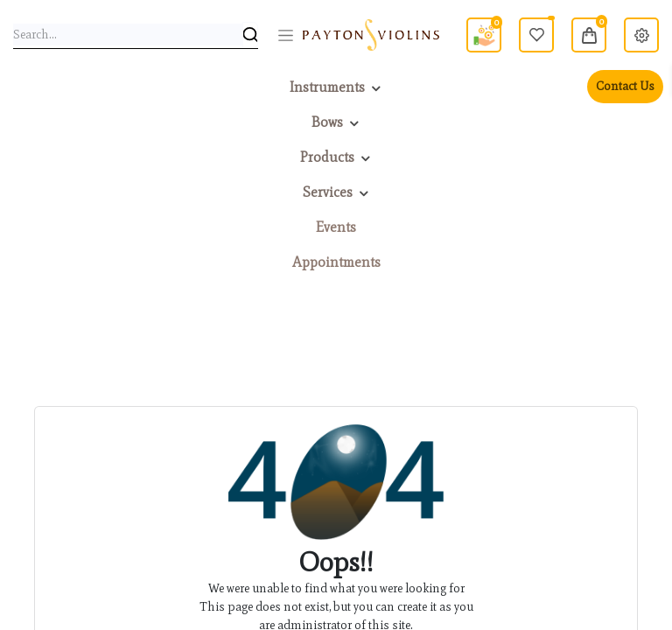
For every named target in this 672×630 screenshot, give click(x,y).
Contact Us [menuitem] (625, 86)
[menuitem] (336, 227)
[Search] (250, 35)
